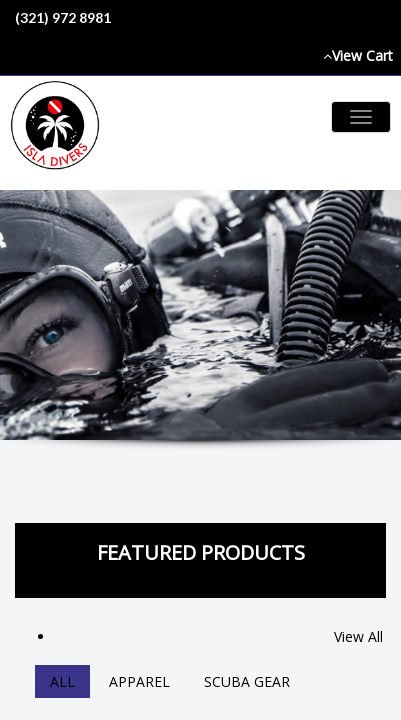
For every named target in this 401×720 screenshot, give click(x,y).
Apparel (139, 681)
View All (358, 636)
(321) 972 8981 (63, 17)
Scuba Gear (247, 681)
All (62, 681)
